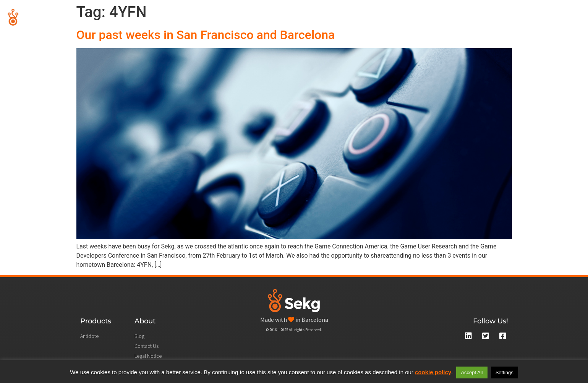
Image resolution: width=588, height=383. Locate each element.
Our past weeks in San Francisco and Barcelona (206, 35)
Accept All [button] (472, 372)
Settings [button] (505, 372)
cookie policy (433, 372)
